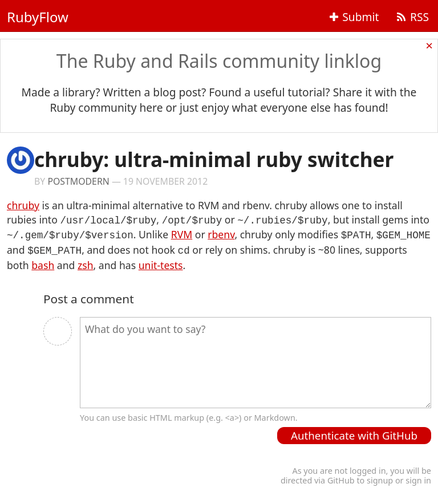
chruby (23, 205)
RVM (182, 233)
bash (43, 262)
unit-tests (161, 262)
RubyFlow (38, 17)
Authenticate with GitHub (354, 432)
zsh (86, 262)
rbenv (221, 233)
